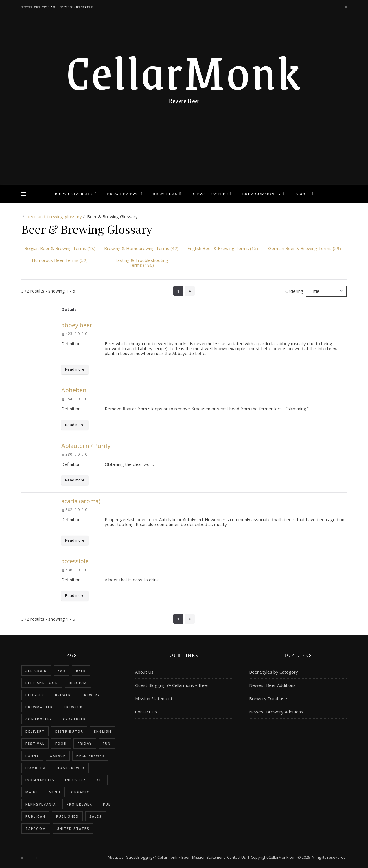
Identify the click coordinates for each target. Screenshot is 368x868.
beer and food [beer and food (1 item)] (42, 683)
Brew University (74, 194)
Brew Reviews (123, 194)
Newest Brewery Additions (276, 712)
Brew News (165, 194)
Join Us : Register (76, 7)
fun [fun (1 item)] (107, 743)
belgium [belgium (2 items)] (78, 683)
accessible (75, 561)
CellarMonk (184, 71)
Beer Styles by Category (274, 672)
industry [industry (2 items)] (76, 780)
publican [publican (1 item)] (35, 816)
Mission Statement (154, 698)
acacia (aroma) (81, 501)
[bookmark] (346, 7)
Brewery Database (268, 698)
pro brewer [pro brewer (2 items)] (79, 804)
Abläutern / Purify (86, 446)
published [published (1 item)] (67, 816)
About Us (144, 672)
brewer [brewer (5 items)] (63, 695)
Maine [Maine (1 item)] (32, 792)
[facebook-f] (334, 7)
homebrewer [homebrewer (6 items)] (71, 768)
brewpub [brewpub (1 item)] (73, 707)
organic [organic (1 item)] (80, 792)
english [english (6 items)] (103, 731)
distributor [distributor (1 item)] (69, 731)
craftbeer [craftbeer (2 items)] (74, 719)
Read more (75, 369)
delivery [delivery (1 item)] (35, 731)
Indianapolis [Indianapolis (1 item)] (40, 780)
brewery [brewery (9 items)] (91, 695)
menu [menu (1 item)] (55, 792)
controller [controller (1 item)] (39, 719)
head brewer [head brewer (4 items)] (90, 756)
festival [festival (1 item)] (35, 743)
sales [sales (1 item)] (96, 816)
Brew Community (262, 194)
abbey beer (77, 325)
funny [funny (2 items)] (32, 756)
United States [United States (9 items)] (73, 829)
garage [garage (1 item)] (58, 756)
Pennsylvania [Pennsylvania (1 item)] (41, 804)
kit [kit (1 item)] (100, 780)
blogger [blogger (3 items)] (35, 695)
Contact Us (146, 712)
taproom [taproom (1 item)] (36, 829)
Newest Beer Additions (272, 685)
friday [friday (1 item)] (85, 743)
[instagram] (340, 7)
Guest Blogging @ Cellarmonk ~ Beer (172, 685)
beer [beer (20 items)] (81, 671)
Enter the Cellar (38, 7)
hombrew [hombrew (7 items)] (36, 768)
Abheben (74, 390)
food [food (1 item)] (61, 743)
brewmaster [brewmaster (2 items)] (39, 707)
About (302, 194)
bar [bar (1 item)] (61, 671)
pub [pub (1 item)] (107, 804)
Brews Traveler (210, 194)
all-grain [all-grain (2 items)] (36, 671)
